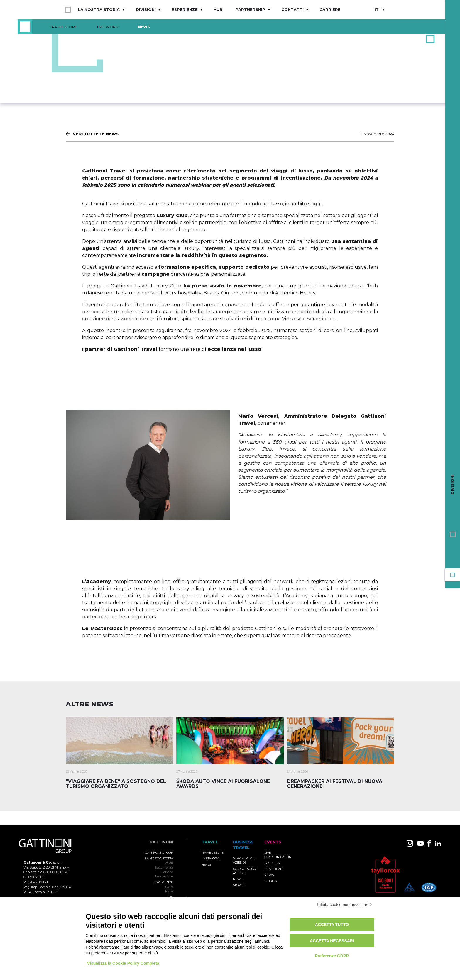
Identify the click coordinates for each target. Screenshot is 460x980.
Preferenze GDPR (332, 956)
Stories (239, 885)
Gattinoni (161, 842)
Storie (169, 887)
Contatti (292, 9)
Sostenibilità (164, 868)
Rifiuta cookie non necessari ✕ (345, 905)
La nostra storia (99, 9)
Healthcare (274, 869)
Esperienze (185, 9)
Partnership (250, 9)
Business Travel (453, 547)
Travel (453, 575)
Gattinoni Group (159, 853)
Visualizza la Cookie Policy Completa (123, 963)
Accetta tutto (332, 925)
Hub (218, 9)
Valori (169, 863)
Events (453, 560)
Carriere (330, 9)
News (144, 27)
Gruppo (453, 534)
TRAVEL (210, 842)
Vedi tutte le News (96, 134)
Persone (167, 872)
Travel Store (64, 27)
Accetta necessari (332, 941)
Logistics (272, 863)
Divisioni (146, 9)
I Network (108, 27)
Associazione (164, 876)
